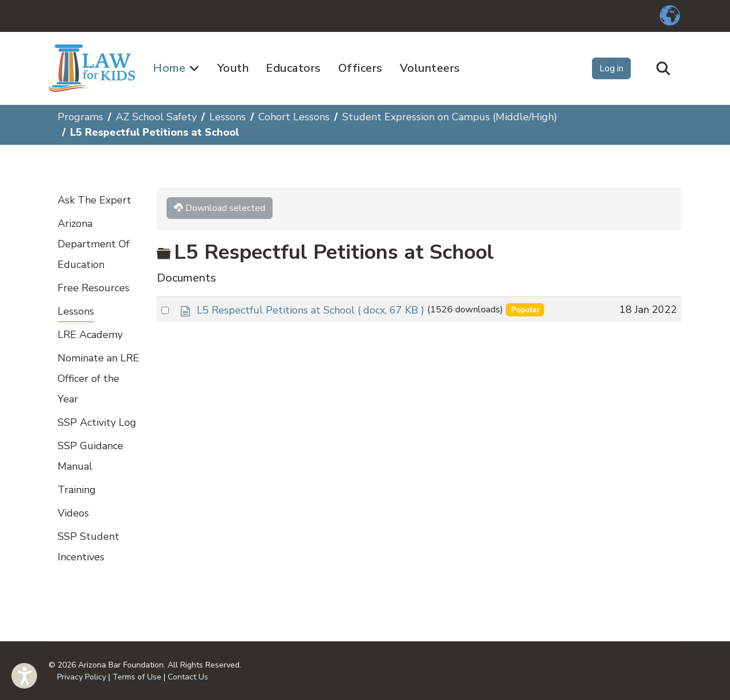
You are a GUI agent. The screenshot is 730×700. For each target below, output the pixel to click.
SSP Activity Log (97, 422)
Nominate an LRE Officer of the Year (98, 379)
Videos (73, 513)
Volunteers (430, 68)
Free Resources (94, 288)
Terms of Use (137, 677)
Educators (293, 68)
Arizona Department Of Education (94, 244)
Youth (233, 68)
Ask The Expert (94, 200)
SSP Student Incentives (88, 547)
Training (77, 490)
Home (169, 68)
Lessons (76, 311)
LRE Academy (90, 335)
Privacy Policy (82, 677)
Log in (611, 68)
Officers (360, 68)
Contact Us (188, 677)
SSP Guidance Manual (90, 456)
